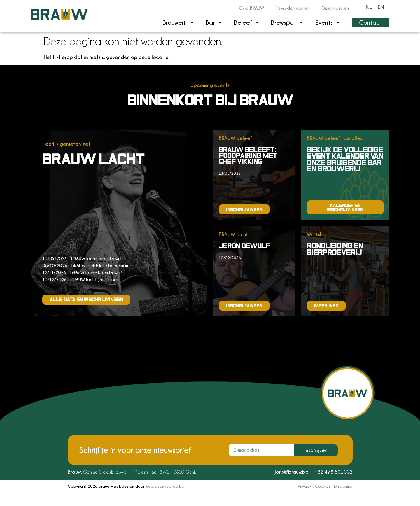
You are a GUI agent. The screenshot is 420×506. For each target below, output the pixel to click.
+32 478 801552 (334, 472)
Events (328, 22)
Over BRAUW (251, 8)
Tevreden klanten (293, 8)
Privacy (304, 486)
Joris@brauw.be (292, 472)
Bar (214, 22)
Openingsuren (335, 8)
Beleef (247, 22)
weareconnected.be (165, 486)
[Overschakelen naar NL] (369, 7)
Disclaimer (343, 486)
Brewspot (287, 22)
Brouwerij (178, 22)
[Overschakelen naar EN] (381, 7)
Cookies (323, 486)
